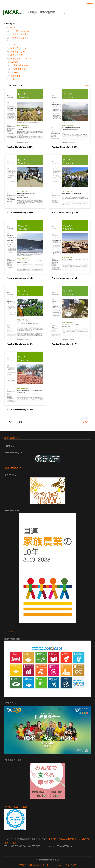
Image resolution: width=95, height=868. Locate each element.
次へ (88, 86)
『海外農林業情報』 (19, 38)
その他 (14, 72)
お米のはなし (16, 79)
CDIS (14, 45)
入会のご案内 (10, 632)
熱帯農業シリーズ (18, 52)
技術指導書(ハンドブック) (22, 59)
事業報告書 (15, 76)
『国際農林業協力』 (19, 34)
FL (11, 41)
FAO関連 (14, 62)
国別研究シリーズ (18, 48)
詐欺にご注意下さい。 (13, 438)
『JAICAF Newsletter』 (21, 31)
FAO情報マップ (18, 69)
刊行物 (12, 27)
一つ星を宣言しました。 (17, 807)
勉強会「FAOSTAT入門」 (14, 468)
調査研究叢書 (16, 55)
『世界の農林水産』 (21, 65)
